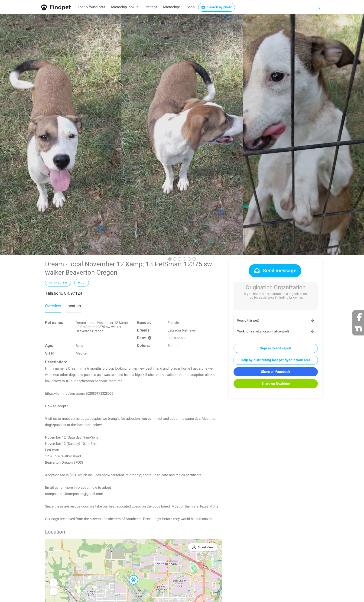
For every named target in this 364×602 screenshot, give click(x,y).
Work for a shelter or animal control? (276, 331)
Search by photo (217, 7)
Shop (191, 7)
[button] (130, 575)
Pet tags (151, 7)
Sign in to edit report (276, 348)
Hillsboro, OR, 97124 (64, 293)
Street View (205, 547)
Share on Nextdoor (276, 384)
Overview (53, 306)
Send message (275, 271)
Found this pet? (276, 320)
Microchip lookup (125, 7)
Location (73, 306)
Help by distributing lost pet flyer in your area (276, 360)
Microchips (172, 7)
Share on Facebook (276, 372)
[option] (61, 134)
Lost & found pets (91, 7)
